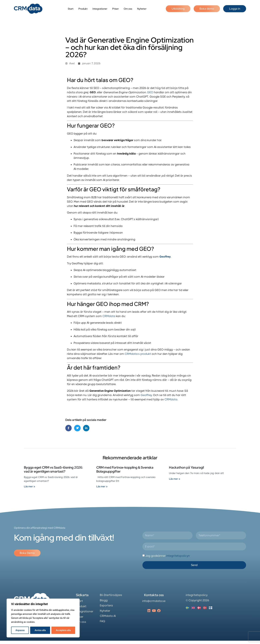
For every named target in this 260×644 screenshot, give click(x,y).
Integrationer (100, 9)
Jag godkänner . (168, 556)
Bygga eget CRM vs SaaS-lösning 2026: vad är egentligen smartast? (53, 469)
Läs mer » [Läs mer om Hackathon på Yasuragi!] (175, 479)
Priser (115, 9)
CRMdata (109, 316)
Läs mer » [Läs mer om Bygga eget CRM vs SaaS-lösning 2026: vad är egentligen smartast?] (29, 486)
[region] (43, 618)
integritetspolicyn (178, 556)
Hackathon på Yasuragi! (186, 467)
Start (71, 9)
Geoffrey (165, 257)
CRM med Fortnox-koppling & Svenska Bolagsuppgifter (125, 469)
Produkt (83, 9)
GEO (150, 92)
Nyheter (142, 9)
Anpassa (20, 630)
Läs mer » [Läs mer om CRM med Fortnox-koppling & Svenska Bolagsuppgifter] (102, 486)
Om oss (128, 9)
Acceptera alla (63, 630)
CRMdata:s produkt (138, 354)
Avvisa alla (40, 630)
